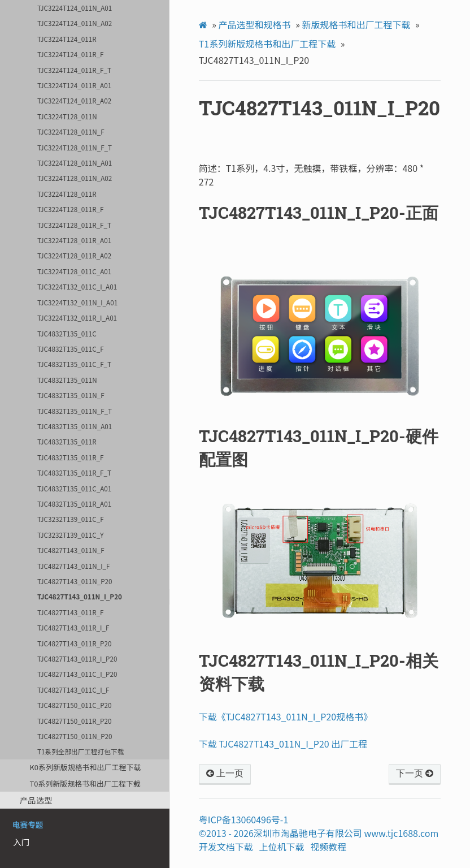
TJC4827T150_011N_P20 (75, 736)
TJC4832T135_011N (67, 380)
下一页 (415, 774)
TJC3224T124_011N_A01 (75, 8)
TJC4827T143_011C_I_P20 (77, 674)
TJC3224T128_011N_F (71, 131)
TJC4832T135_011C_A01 (74, 488)
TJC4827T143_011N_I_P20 (80, 596)
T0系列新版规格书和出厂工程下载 (85, 783)
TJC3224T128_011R (67, 194)
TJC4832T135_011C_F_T (74, 364)
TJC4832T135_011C (67, 333)
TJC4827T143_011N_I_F (73, 566)
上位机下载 (282, 847)
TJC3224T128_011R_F (71, 209)
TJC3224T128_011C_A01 (74, 271)
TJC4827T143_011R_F (71, 612)
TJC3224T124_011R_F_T (74, 70)
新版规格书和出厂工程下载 (356, 24)
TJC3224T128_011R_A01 (74, 240)
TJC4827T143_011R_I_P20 (77, 658)
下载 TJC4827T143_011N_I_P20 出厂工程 (283, 744)
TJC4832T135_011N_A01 (75, 426)
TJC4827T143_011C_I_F (73, 690)
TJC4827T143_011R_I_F (73, 627)
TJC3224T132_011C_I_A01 (77, 286)
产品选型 (36, 800)
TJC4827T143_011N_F (71, 550)
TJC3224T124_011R (67, 39)
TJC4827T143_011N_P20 (75, 581)
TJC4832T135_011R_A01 (74, 504)
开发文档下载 (226, 847)
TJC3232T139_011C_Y (70, 535)
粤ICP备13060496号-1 (244, 819)
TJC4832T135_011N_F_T (75, 411)
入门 (21, 842)
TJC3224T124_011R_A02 (74, 100)
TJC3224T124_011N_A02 (75, 23)
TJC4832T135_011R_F (71, 457)
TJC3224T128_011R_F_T (74, 225)
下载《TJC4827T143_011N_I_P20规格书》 (286, 716)
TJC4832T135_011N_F (71, 395)
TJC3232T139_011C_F (71, 519)
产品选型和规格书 (255, 24)
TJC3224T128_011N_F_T (75, 147)
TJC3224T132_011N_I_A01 (77, 302)
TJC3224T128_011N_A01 (75, 163)
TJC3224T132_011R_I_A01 (77, 318)
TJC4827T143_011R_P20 (74, 643)
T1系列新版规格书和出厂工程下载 (267, 44)
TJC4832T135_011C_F (71, 349)
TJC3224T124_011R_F (71, 54)
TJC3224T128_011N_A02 (75, 178)
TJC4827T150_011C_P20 (74, 705)
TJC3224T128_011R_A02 (74, 255)
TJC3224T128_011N (67, 116)
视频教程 (328, 847)
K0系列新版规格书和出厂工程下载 (85, 767)
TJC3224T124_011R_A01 (74, 85)
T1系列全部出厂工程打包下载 (80, 751)
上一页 (225, 774)
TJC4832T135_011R (67, 441)
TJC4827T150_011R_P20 (74, 721)
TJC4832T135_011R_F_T (74, 472)
